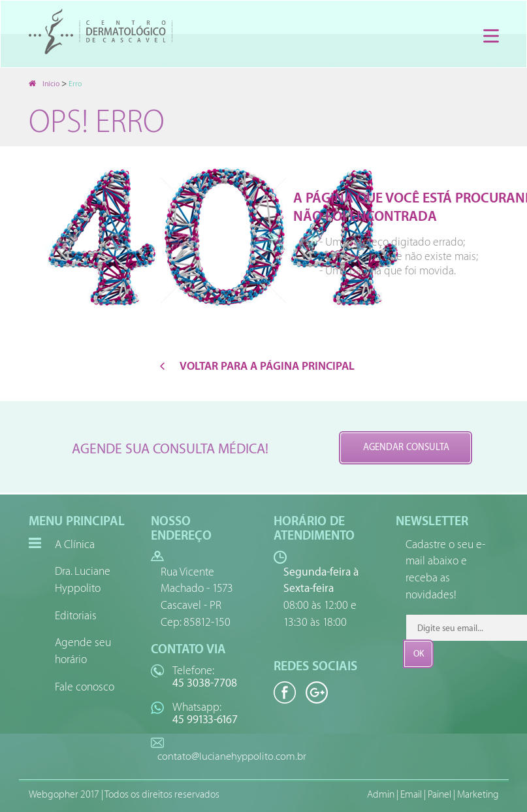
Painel (439, 795)
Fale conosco (85, 687)
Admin (381, 795)
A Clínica (75, 544)
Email (411, 795)
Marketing (478, 795)
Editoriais (76, 616)
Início (44, 84)
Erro (75, 84)
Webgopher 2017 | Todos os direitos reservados (124, 795)
